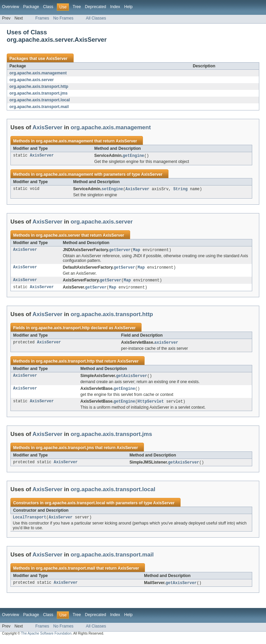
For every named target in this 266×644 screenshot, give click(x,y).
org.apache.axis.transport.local (40, 100)
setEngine (112, 190)
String (180, 190)
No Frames (63, 18)
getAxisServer (131, 378)
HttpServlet (151, 405)
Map (137, 251)
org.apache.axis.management (38, 73)
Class (48, 7)
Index (115, 7)
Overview (11, 7)
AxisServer (57, 59)
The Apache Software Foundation (46, 638)
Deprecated (96, 7)
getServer (120, 251)
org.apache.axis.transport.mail (39, 107)
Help (128, 7)
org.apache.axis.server (32, 80)
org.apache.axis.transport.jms (39, 93)
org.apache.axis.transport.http (39, 87)
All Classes (96, 18)
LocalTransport (30, 521)
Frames (42, 18)
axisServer (166, 345)
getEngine (134, 156)
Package (31, 7)
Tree (77, 7)
